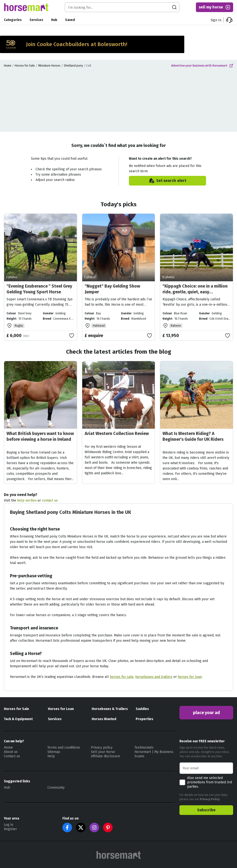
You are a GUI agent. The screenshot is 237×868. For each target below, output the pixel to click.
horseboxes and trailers (154, 677)
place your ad (206, 713)
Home (8, 66)
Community (56, 788)
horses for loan (190, 677)
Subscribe (206, 810)
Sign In (216, 20)
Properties (144, 719)
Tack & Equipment (18, 719)
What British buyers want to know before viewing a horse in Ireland (40, 436)
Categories (13, 20)
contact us (50, 500)
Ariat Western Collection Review (117, 434)
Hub (54, 20)
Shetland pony (73, 66)
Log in (8, 825)
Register (10, 829)
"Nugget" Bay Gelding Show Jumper (112, 289)
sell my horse (215, 7)
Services (36, 20)
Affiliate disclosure (105, 756)
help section (27, 500)
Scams (139, 756)
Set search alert (167, 181)
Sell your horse (103, 752)
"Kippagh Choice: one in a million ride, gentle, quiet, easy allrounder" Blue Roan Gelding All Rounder (195, 295)
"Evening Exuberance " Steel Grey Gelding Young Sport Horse (39, 289)
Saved (70, 20)
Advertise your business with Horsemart (202, 66)
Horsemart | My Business (154, 752)
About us (11, 752)
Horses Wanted (104, 719)
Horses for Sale (25, 66)
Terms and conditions (64, 747)
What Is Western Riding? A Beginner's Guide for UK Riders (193, 436)
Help (51, 756)
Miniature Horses (49, 66)
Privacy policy (102, 747)
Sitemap (54, 752)
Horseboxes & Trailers (110, 709)
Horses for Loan (61, 709)
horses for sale (122, 677)
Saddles (142, 709)
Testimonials (144, 747)
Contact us (12, 756)
